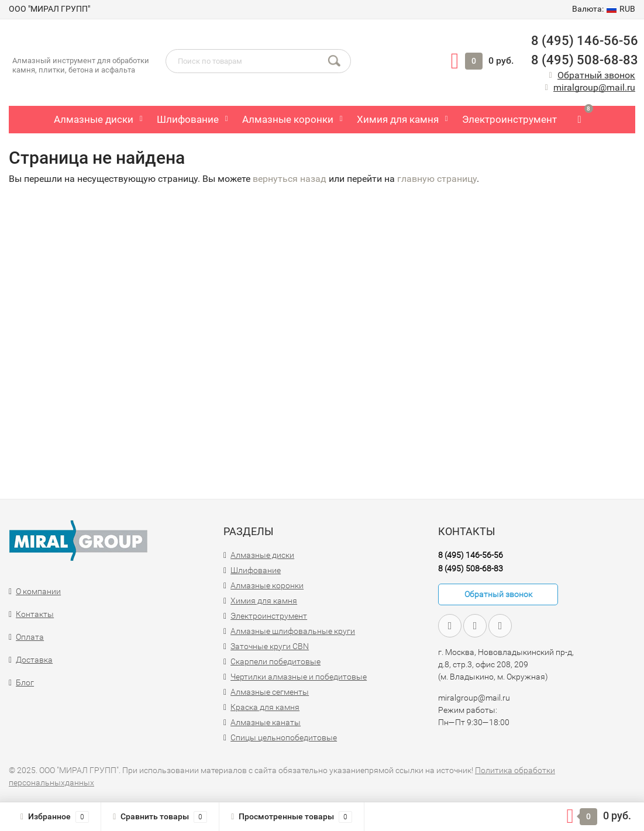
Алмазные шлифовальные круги (293, 631)
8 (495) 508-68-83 (583, 60)
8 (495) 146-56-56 (583, 41)
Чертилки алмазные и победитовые (299, 677)
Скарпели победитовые (275, 661)
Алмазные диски (94, 119)
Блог (25, 682)
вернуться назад (290, 179)
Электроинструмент (509, 119)
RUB (604, 9)
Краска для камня (265, 707)
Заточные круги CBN (270, 646)
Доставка (34, 660)
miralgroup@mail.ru (594, 87)
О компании (38, 591)
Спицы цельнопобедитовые (284, 737)
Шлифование (188, 119)
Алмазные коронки (288, 119)
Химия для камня (398, 119)
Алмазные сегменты (270, 692)
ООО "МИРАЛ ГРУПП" (49, 9)
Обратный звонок (596, 75)
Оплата (30, 637)
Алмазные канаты (266, 722)
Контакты (35, 614)
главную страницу (437, 179)
